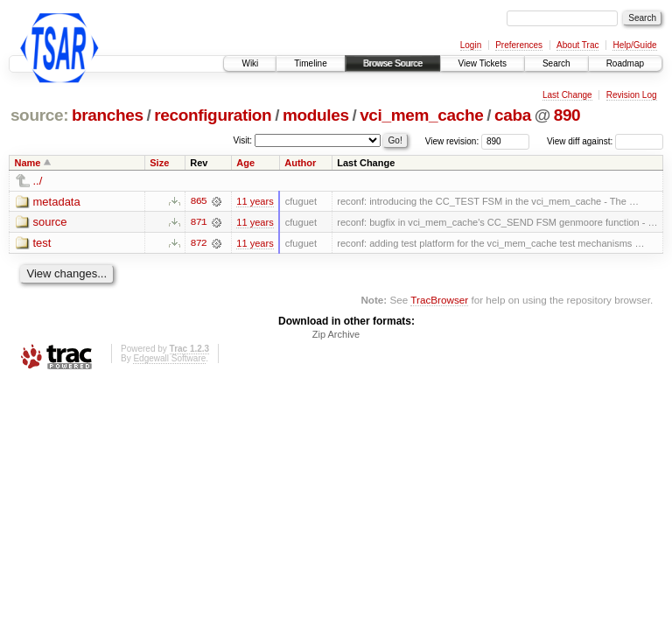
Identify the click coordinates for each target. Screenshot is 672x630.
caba (513, 115)
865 (199, 201)
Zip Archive (336, 335)
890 (567, 115)
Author (300, 163)
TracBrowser (439, 300)
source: (39, 115)
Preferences (519, 45)
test (42, 244)
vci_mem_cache (421, 115)
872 (199, 243)
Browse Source (393, 63)
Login (471, 45)
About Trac (577, 45)
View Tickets (483, 63)
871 (199, 222)
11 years (255, 201)
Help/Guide (634, 45)
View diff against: (605, 141)
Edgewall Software (169, 359)
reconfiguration (213, 115)
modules (316, 115)
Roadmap (625, 63)
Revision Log (632, 95)
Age (245, 163)
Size (159, 163)
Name (28, 163)
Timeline (310, 63)
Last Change (567, 95)
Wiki (250, 63)
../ (38, 181)
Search (556, 63)
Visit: (243, 140)
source (50, 223)
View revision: (452, 141)
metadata (57, 202)
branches (108, 115)
